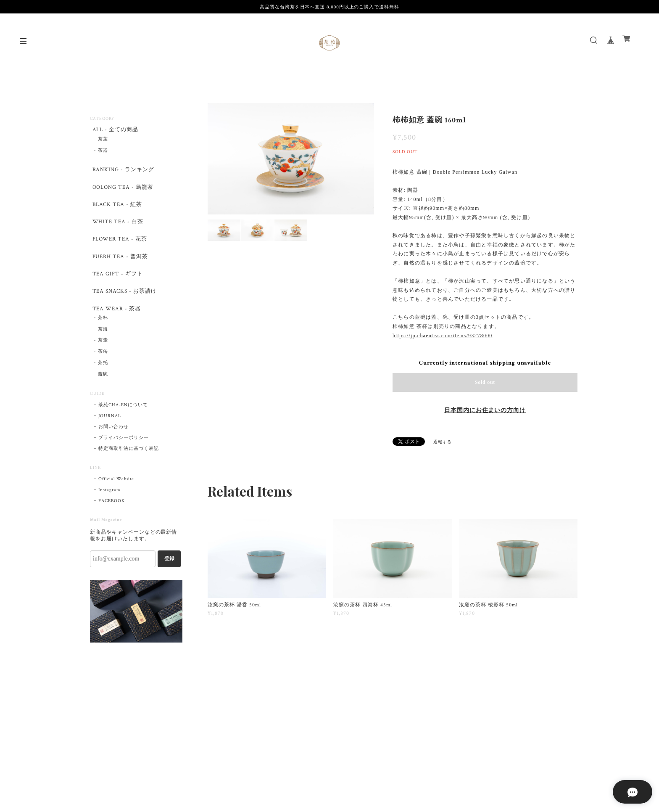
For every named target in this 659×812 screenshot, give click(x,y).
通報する (443, 442)
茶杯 (103, 341)
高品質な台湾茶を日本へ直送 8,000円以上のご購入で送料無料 (329, 7)
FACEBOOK (112, 524)
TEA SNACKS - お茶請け (124, 310)
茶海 (103, 352)
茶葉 (103, 141)
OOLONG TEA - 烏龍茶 (123, 192)
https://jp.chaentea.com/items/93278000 (443, 336)
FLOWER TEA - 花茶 (119, 251)
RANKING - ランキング (123, 173)
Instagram (109, 513)
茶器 (103, 153)
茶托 (103, 386)
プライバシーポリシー (124, 461)
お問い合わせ (113, 450)
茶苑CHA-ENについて (123, 428)
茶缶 (103, 375)
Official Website (116, 502)
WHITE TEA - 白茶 (117, 231)
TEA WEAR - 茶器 (115, 330)
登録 (169, 582)
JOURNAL (110, 439)
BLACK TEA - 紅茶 (116, 212)
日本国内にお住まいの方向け (485, 410)
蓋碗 (103, 397)
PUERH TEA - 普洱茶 (119, 271)
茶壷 (103, 364)
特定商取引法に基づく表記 (129, 472)
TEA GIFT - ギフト (116, 291)
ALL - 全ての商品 (115, 130)
